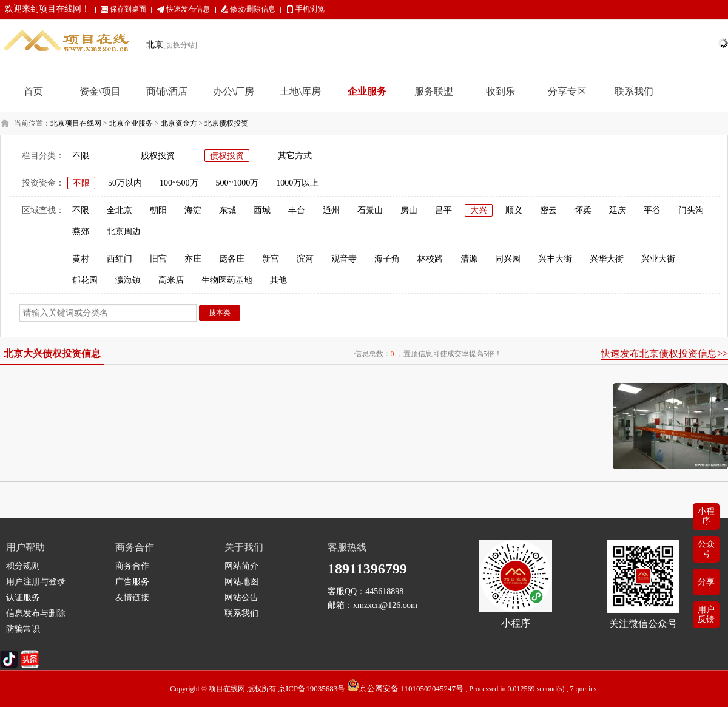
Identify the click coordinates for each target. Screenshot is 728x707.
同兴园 (508, 259)
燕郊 (81, 232)
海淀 (193, 210)
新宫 (271, 259)
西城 (262, 210)
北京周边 (124, 232)
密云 (548, 210)
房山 (409, 210)
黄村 (81, 259)
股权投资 (158, 156)
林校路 (430, 259)
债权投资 (227, 156)
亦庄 (193, 259)
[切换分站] (180, 45)
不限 (81, 156)
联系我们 (241, 613)
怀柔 (583, 210)
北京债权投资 (226, 123)
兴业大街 (658, 259)
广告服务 (132, 582)
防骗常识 (23, 629)
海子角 (387, 259)
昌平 (443, 210)
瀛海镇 (128, 280)
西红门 (120, 259)
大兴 (479, 210)
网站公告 (241, 597)
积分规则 (23, 566)
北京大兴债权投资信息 (52, 353)
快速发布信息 (188, 9)
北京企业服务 (131, 123)
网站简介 (241, 566)
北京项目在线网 (76, 123)
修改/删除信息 (253, 9)
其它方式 (295, 156)
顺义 (514, 210)
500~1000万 (238, 183)
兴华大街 (607, 259)
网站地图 (241, 582)
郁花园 (85, 280)
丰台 (297, 210)
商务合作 (132, 566)
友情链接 (132, 597)
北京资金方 (179, 123)
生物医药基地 (227, 280)
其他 (278, 280)
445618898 (384, 591)
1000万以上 (297, 183)
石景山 (370, 210)
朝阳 (158, 210)
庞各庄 (232, 259)
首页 (33, 91)
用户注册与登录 (36, 582)
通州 (331, 210)
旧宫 (158, 259)
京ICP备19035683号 (312, 688)
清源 (469, 259)
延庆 (618, 210)
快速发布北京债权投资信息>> (664, 353)
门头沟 (691, 210)
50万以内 (125, 183)
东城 (227, 210)
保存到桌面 (128, 9)
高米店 (171, 280)
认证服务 (23, 597)
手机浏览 (310, 9)
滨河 (305, 259)
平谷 (652, 210)
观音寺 (344, 259)
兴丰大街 (555, 259)
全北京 (120, 210)
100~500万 (179, 183)
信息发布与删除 (36, 613)
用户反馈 (706, 614)
